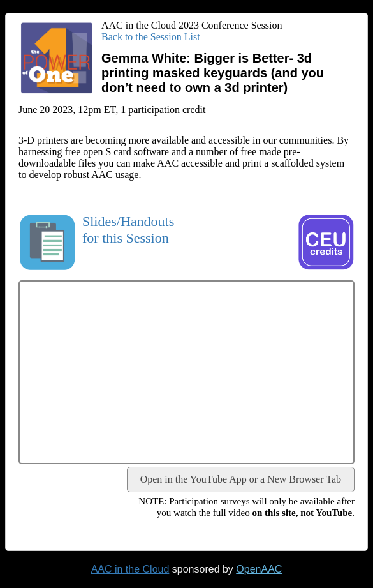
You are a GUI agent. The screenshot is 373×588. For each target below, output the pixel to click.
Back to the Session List (151, 37)
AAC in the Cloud (130, 569)
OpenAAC (259, 569)
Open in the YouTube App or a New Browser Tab (241, 479)
